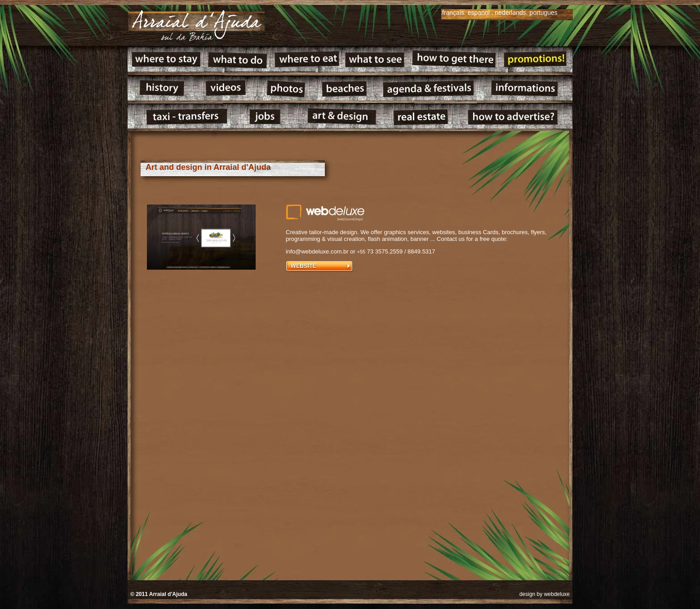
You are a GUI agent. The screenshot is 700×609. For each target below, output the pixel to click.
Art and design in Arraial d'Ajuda (208, 167)
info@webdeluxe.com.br (317, 251)
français (453, 13)
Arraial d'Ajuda (168, 594)
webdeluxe (557, 594)
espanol (479, 13)
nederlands (511, 13)
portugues (544, 13)
